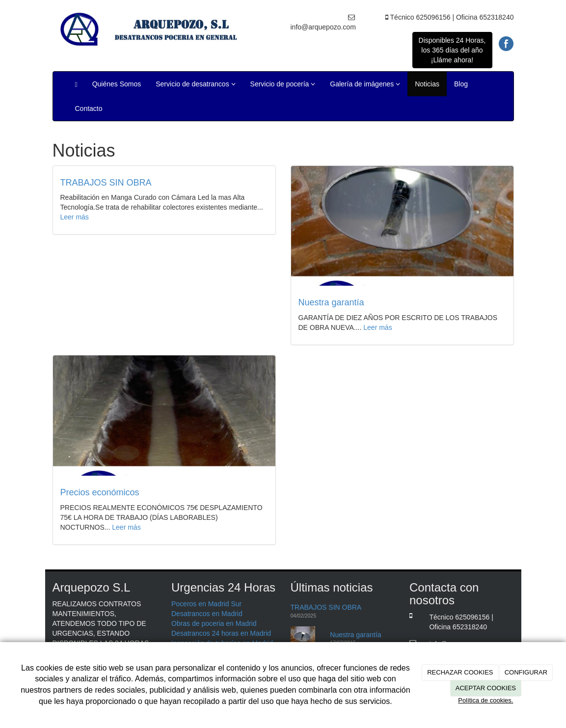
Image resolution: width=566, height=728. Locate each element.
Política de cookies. (485, 700)
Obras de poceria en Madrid (214, 623)
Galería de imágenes (365, 84)
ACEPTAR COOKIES (486, 688)
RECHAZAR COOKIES (460, 672)
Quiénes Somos (117, 84)
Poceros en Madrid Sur (206, 604)
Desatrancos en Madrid (207, 614)
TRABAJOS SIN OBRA (106, 183)
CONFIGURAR (526, 672)
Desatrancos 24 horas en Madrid (221, 633)
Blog (461, 84)
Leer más (75, 217)
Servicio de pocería (283, 84)
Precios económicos (100, 492)
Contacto (89, 108)
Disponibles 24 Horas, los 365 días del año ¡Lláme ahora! (452, 50)
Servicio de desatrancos (195, 84)
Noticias (427, 84)
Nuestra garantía (331, 302)
